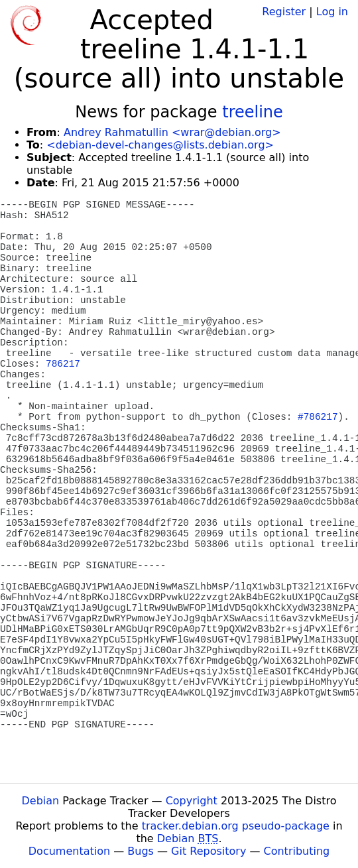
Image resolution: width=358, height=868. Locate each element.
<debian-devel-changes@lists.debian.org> (160, 145)
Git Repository (209, 851)
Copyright (192, 801)
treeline (253, 112)
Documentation (69, 851)
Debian (41, 801)
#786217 (318, 417)
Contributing (297, 851)
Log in (332, 12)
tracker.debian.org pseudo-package (236, 826)
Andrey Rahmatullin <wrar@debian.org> (172, 132)
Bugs (141, 851)
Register (284, 12)
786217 (63, 364)
